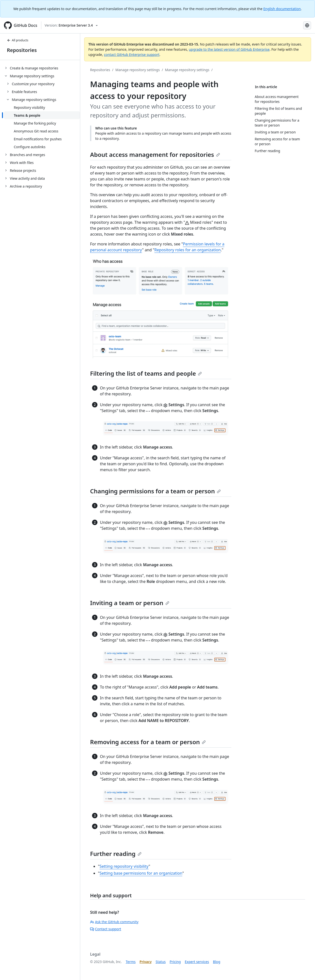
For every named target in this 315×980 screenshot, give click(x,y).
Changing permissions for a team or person (155, 491)
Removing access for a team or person (148, 742)
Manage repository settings (138, 70)
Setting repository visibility (124, 866)
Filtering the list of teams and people (146, 373)
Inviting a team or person (130, 603)
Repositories (22, 50)
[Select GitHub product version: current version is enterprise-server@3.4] (71, 25)
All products (18, 40)
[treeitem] (42, 68)
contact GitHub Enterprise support (132, 55)
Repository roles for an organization (188, 250)
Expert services (197, 962)
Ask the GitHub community (114, 922)
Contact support (106, 929)
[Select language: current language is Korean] (307, 25)
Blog (217, 962)
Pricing (175, 962)
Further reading (116, 854)
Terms (131, 962)
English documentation (282, 9)
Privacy (146, 962)
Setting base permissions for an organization (141, 873)
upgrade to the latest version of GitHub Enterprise (229, 49)
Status (161, 962)
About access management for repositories (155, 154)
